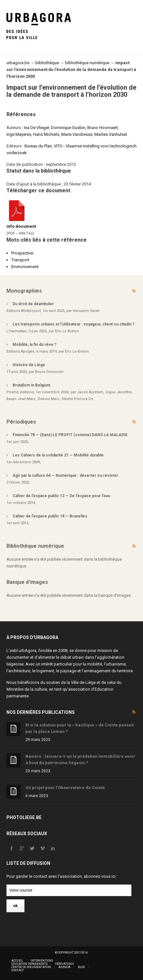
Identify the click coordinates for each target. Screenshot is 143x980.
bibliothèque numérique (87, 63)
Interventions (42, 961)
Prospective (22, 253)
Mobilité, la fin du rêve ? (34, 345)
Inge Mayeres (19, 134)
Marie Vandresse (77, 134)
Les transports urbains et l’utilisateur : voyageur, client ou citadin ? (73, 324)
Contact (18, 970)
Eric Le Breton (67, 331)
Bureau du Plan (38, 146)
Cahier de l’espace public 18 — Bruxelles (50, 516)
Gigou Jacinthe (119, 392)
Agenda (64, 967)
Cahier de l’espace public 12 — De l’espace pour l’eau (61, 496)
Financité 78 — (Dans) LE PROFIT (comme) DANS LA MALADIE (70, 435)
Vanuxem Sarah (86, 311)
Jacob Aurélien (90, 392)
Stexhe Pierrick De (77, 399)
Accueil (17, 961)
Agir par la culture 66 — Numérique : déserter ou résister (65, 475)
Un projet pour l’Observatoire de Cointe (65, 788)
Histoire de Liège (29, 365)
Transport (20, 260)
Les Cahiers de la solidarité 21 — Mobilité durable (58, 455)
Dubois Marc (49, 399)
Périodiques (21, 422)
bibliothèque (47, 63)
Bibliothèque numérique (35, 546)
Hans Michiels (46, 134)
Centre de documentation (31, 967)
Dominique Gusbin (68, 128)
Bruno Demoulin (49, 372)
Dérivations (64, 964)
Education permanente (29, 964)
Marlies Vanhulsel (111, 134)
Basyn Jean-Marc (21, 399)
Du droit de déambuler (33, 304)
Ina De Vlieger (36, 128)
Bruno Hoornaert (103, 128)
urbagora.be (18, 63)
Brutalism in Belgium (31, 385)
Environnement (25, 267)
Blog (81, 967)
